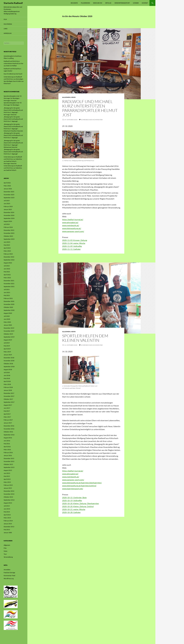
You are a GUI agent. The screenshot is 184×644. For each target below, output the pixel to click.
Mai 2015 (7, 476)
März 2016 (7, 450)
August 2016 (8, 438)
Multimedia (8, 24)
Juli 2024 (7, 224)
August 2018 (8, 369)
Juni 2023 (7, 242)
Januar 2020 (8, 325)
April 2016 (7, 447)
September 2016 (9, 435)
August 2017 (8, 405)
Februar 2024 (8, 227)
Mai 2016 (7, 444)
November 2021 (9, 284)
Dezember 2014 (9, 491)
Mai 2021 (7, 295)
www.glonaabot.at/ (70, 222)
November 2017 (9, 396)
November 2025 (9, 195)
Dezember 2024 (9, 212)
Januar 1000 (8, 533)
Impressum (8, 33)
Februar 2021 (8, 298)
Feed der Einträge (9, 573)
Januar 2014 (8, 524)
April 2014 (7, 515)
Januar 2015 (8, 488)
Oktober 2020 (8, 307)
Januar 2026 (8, 189)
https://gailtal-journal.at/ (73, 219)
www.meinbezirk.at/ (71, 225)
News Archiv (98, 3)
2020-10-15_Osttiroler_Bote (74, 497)
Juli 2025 (7, 201)
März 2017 (7, 417)
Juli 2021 (7, 289)
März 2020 (7, 322)
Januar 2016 (8, 455)
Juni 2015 (7, 473)
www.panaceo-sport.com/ (73, 231)
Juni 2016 (7, 441)
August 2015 (8, 470)
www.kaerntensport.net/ (73, 489)
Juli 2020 (7, 316)
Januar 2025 (8, 209)
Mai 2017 (7, 411)
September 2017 (9, 402)
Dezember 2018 (9, 358)
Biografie (74, 3)
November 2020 (9, 304)
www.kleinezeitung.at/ (72, 228)
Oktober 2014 (8, 497)
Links (6, 29)
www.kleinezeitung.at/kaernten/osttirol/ (79, 486)
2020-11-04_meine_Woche (74, 243)
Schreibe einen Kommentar (92, 120)
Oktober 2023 (8, 236)
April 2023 (7, 248)
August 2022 (8, 263)
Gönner (136, 3)
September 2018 (9, 367)
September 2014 (9, 500)
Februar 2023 (8, 254)
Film (5, 19)
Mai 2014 (7, 512)
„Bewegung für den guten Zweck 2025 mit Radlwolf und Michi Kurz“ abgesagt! (13, 119)
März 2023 (7, 251)
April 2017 (7, 414)
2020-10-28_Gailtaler (71, 512)
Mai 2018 (7, 378)
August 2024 (8, 221)
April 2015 (7, 479)
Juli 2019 (7, 343)
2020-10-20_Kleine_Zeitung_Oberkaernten (81, 503)
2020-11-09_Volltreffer (72, 246)
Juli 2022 (7, 266)
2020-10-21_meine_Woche (74, 509)
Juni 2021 (7, 292)
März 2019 (7, 352)
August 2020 (8, 313)
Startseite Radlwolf (13, 3)
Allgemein (66, 97)
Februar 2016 (8, 452)
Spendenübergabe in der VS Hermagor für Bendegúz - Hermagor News (13, 98)
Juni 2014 (7, 509)
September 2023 (9, 239)
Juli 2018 (7, 372)
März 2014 (7, 518)
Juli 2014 (7, 506)
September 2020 (9, 310)
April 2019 (7, 349)
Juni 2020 (7, 319)
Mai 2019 (7, 346)
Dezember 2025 (9, 192)
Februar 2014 (8, 521)
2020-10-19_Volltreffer (72, 500)
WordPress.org (9, 578)
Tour (5, 554)
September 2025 (9, 198)
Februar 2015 (8, 485)
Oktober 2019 (8, 334)
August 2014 (8, 503)
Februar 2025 (8, 206)
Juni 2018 (7, 375)
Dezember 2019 (9, 328)
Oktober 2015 (8, 464)
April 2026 (7, 183)
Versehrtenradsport (122, 3)
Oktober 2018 (8, 364)
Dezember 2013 (9, 527)
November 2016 (9, 429)
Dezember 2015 (9, 458)
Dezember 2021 (9, 281)
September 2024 (9, 218)
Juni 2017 (7, 408)
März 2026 (7, 186)
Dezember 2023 (9, 230)
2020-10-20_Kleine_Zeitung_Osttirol (78, 506)
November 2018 (9, 361)
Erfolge (108, 3)
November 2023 (9, 233)
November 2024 (9, 215)
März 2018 (7, 384)
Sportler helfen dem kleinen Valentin (85, 338)
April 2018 (7, 381)
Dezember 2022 (9, 257)
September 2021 (9, 286)
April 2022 (7, 275)
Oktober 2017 (8, 399)
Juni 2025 (7, 203)
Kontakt (145, 3)
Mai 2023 (7, 245)
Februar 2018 (8, 387)
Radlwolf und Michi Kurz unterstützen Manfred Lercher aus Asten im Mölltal (14, 63)
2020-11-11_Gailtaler (71, 249)
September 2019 (9, 337)
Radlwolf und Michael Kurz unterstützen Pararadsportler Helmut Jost (90, 108)
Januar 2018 (8, 390)
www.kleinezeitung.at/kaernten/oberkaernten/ (82, 483)
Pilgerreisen (85, 3)
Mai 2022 (7, 272)
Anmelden (7, 570)
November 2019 (9, 331)
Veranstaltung (8, 557)
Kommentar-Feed (9, 576)
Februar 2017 (8, 420)
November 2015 (9, 461)
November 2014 (9, 494)
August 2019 (8, 340)
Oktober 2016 (8, 432)
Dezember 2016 (9, 426)
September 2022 (9, 260)
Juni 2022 (7, 269)
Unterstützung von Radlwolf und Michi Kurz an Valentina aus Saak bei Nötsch (13, 168)
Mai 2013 (7, 530)
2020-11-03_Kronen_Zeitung (75, 240)
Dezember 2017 (9, 393)
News (73, 97)
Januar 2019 (8, 355)
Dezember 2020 (9, 301)
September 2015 (9, 467)
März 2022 (7, 278)
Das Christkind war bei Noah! (13, 74)
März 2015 (7, 482)
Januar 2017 (8, 423)
